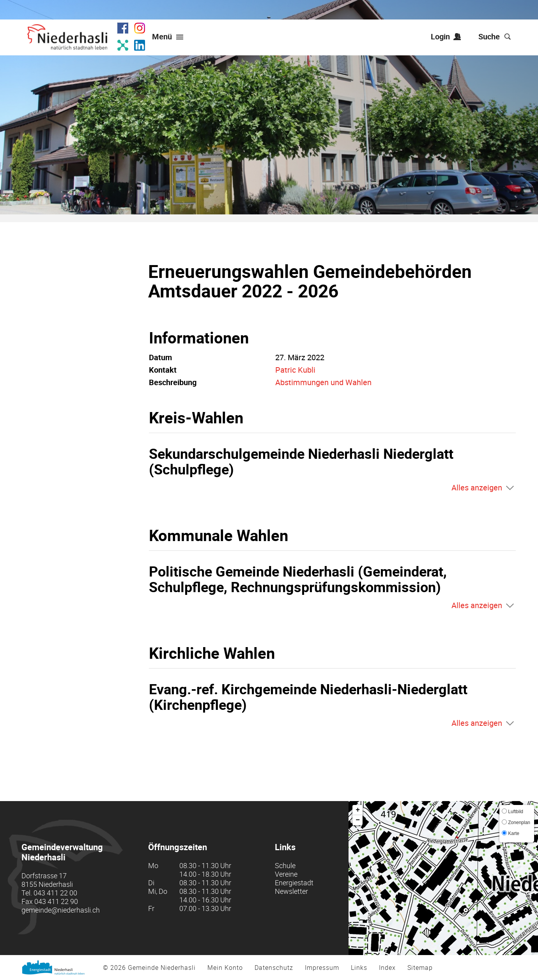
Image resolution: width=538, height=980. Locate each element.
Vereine (286, 874)
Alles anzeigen (477, 487)
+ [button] (358, 810)
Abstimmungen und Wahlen (323, 382)
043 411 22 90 (56, 901)
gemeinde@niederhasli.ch (61, 910)
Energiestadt (294, 883)
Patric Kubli (295, 370)
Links (359, 968)
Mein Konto (225, 968)
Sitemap (420, 968)
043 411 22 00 (55, 893)
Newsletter (291, 891)
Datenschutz (274, 968)
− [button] (358, 820)
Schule (285, 865)
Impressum (322, 968)
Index (387, 968)
